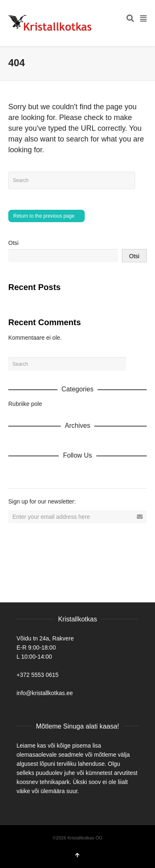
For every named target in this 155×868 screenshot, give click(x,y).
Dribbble (15, 473)
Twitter (51, 473)
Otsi (13, 243)
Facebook (33, 473)
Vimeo (69, 473)
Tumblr (106, 473)
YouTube (88, 473)
